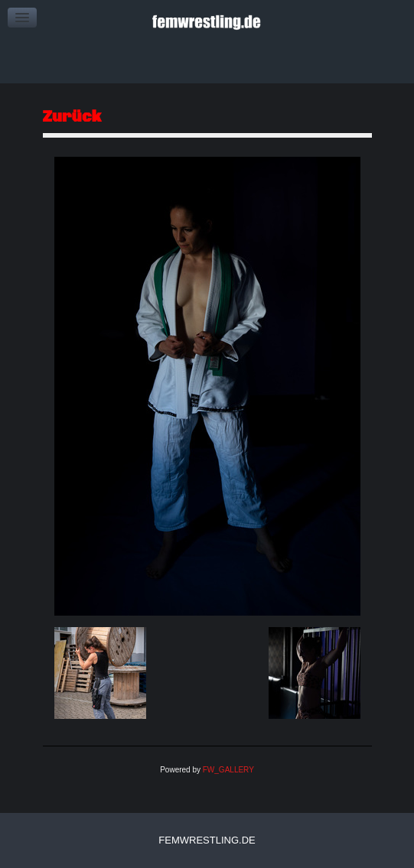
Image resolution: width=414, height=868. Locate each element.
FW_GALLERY (228, 770)
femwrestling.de (207, 840)
